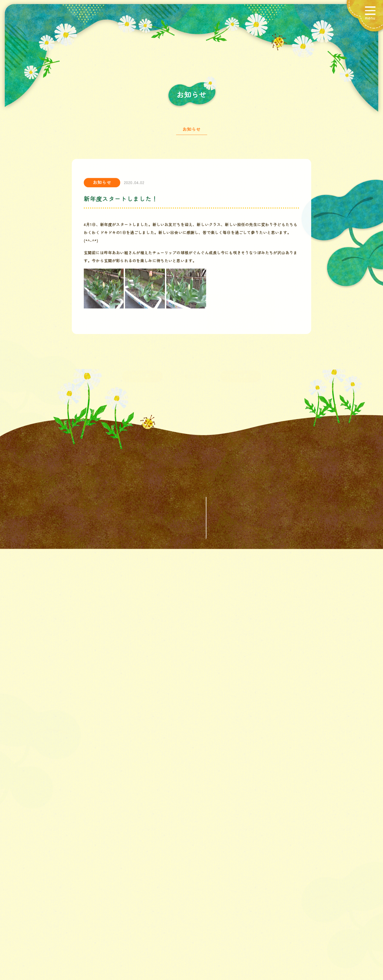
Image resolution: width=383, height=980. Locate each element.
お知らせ (192, 132)
